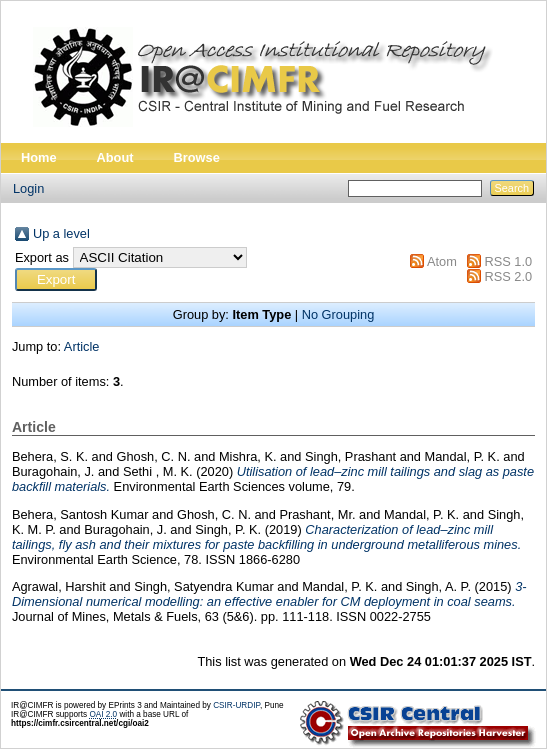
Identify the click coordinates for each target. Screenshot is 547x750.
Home (39, 157)
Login (28, 188)
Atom (442, 261)
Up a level (61, 233)
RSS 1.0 (508, 261)
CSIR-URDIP (236, 705)
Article (82, 346)
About (115, 157)
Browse (197, 157)
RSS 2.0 (508, 276)
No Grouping (338, 314)
